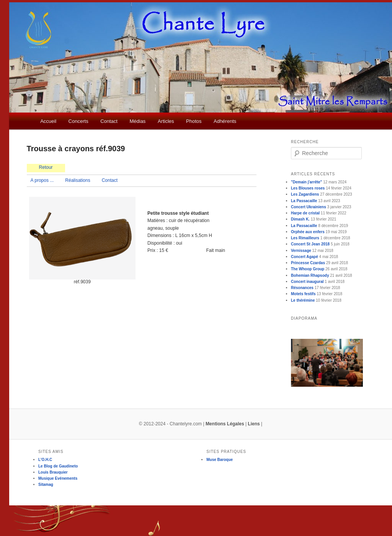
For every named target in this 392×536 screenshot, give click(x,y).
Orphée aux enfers (308, 232)
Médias (137, 121)
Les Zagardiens (305, 194)
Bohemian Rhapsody (310, 275)
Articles (166, 121)
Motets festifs (303, 294)
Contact (109, 121)
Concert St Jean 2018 (310, 244)
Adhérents (225, 121)
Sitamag (46, 485)
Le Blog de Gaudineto (58, 466)
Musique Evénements (58, 478)
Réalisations (78, 180)
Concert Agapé (305, 257)
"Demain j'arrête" (306, 182)
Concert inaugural (307, 282)
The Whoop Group (308, 269)
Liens (254, 424)
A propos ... (42, 180)
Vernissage (301, 251)
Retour (46, 167)
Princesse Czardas (308, 263)
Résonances (302, 288)
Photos (194, 121)
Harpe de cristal (305, 213)
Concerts (78, 121)
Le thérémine (303, 300)
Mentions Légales (225, 424)
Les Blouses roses (308, 188)
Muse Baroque (220, 460)
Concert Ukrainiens (309, 207)
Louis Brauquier (53, 472)
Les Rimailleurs (305, 238)
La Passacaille (304, 201)
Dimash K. (300, 219)
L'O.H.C (45, 460)
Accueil (48, 121)
